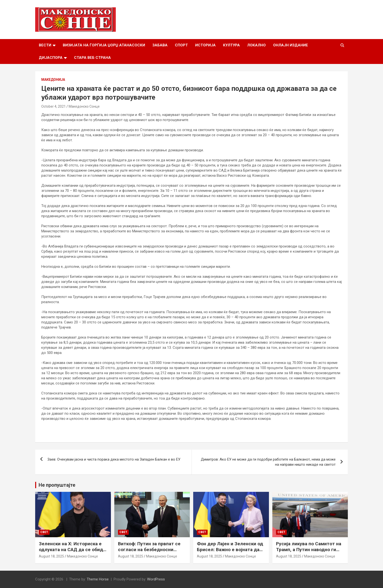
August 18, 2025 (51, 556)
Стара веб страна (92, 58)
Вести (45, 45)
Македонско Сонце (84, 106)
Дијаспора (51, 58)
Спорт (181, 45)
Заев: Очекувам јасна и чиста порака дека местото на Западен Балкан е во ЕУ (114, 459)
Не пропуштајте (57, 485)
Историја (205, 45)
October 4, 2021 (53, 106)
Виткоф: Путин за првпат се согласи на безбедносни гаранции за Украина (149, 550)
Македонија (53, 80)
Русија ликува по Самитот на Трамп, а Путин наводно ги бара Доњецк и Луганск (309, 550)
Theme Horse (98, 579)
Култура (231, 45)
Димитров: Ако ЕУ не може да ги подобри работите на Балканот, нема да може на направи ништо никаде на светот (268, 462)
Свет (44, 532)
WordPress (156, 579)
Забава (160, 45)
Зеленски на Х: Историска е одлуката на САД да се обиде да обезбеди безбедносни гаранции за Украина (72, 553)
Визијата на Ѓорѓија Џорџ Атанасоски (104, 45)
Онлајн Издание (291, 45)
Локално (256, 45)
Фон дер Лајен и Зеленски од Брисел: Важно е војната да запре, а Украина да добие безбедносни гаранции (230, 553)
